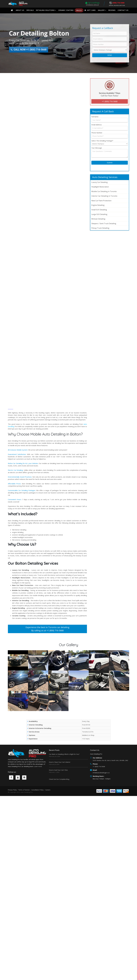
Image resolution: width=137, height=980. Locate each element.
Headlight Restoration (100, 187)
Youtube (18, 794)
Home (12, 10)
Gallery (101, 10)
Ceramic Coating (66, 10)
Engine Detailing (98, 205)
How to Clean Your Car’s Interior (60, 762)
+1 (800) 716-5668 (110, 101)
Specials (30, 10)
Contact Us (123, 10)
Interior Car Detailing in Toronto (104, 196)
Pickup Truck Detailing (100, 228)
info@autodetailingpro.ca (101, 773)
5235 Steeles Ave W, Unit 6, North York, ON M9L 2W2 (110, 760)
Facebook (11, 794)
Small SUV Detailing (99, 210)
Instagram (24, 794)
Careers (48, 805)
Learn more (38, 783)
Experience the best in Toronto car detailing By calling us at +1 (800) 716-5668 (47, 629)
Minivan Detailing (98, 219)
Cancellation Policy (37, 805)
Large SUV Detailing (99, 214)
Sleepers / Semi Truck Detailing (104, 223)
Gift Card (90, 10)
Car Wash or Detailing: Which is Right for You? (64, 754)
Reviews (112, 10)
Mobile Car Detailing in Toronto (104, 191)
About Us (20, 10)
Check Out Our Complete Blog (59, 779)
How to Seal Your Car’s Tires (58, 770)
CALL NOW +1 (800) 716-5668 (29, 50)
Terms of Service (24, 805)
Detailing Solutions (45, 10)
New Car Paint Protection (101, 201)
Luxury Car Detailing (99, 182)
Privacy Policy (12, 805)
